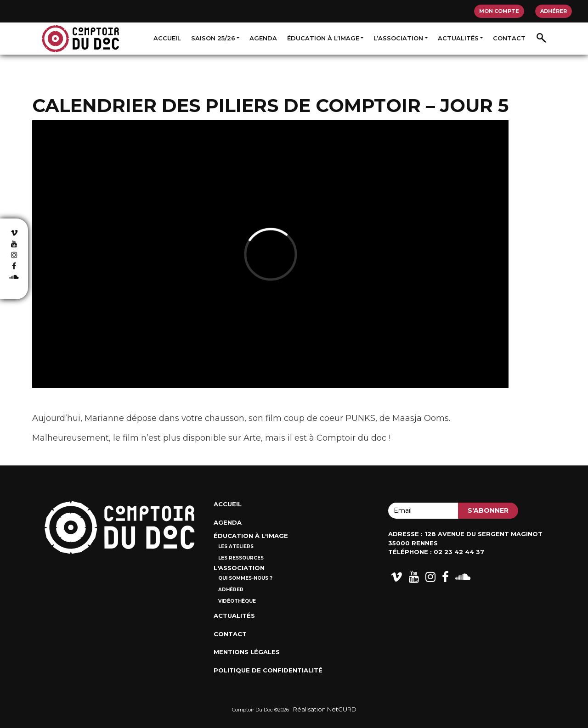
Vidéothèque (237, 601)
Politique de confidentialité (268, 670)
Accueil (167, 38)
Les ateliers (236, 546)
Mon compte (499, 11)
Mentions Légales (247, 652)
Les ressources (241, 558)
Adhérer (554, 11)
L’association (398, 38)
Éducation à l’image (323, 38)
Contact (509, 38)
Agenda (263, 38)
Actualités (458, 38)
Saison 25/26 (213, 38)
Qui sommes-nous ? (245, 578)
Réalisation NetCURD (325, 709)
